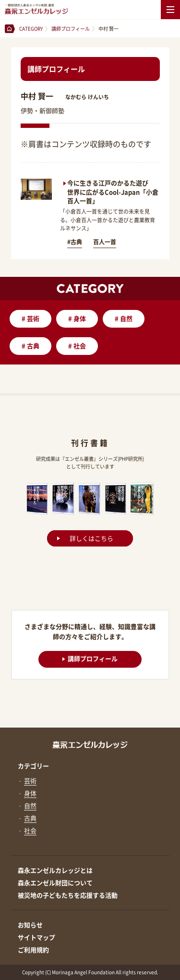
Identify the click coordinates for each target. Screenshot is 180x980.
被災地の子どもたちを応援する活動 (68, 895)
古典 (30, 346)
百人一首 (105, 242)
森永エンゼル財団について (55, 883)
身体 (77, 318)
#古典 (75, 242)
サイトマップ (36, 937)
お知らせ (30, 925)
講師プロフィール (90, 658)
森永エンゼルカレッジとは (55, 870)
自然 (124, 318)
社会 (77, 346)
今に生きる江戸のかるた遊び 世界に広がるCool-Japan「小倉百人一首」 (113, 191)
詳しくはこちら (91, 538)
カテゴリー (33, 766)
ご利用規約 (33, 950)
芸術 (30, 318)
